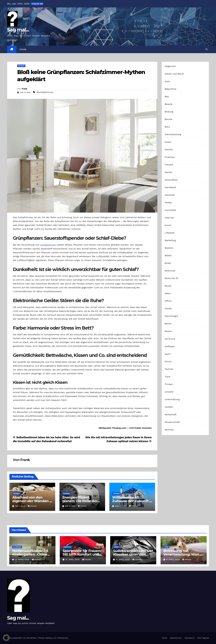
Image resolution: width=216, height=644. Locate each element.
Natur (168, 293)
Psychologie (171, 316)
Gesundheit (171, 180)
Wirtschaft (171, 414)
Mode (168, 263)
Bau (167, 96)
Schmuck (170, 339)
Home (23, 49)
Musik (168, 286)
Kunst (168, 225)
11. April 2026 (123, 560)
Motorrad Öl (172, 278)
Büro (167, 127)
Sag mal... (18, 30)
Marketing (170, 240)
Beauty (169, 104)
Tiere (167, 377)
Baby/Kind (170, 89)
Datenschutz (176, 638)
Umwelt (169, 392)
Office (168, 301)
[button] (207, 49)
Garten (169, 172)
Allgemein (170, 66)
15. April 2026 (73, 560)
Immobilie (170, 210)
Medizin (169, 248)
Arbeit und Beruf (174, 74)
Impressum (189, 638)
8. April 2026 (173, 560)
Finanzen (170, 157)
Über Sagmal (203, 638)
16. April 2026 (23, 560)
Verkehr (169, 407)
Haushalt (170, 195)
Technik (169, 369)
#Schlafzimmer (45, 92)
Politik (168, 308)
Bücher (169, 119)
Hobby (168, 202)
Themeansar (63, 638)
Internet (169, 218)
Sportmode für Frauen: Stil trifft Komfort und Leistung (82, 554)
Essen (168, 142)
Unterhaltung (172, 399)
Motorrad (170, 271)
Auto (167, 81)
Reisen (168, 331)
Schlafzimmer (48, 245)
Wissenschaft (172, 422)
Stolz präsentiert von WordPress (22, 638)
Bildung (169, 112)
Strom (168, 361)
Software (170, 346)
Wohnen (21, 66)
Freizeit (169, 165)
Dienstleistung (173, 134)
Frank (25, 89)
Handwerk (170, 187)
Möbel (168, 255)
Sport (168, 354)
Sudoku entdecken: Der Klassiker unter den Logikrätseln (133, 554)
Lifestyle (170, 233)
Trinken (169, 384)
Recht (168, 324)
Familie (169, 149)
